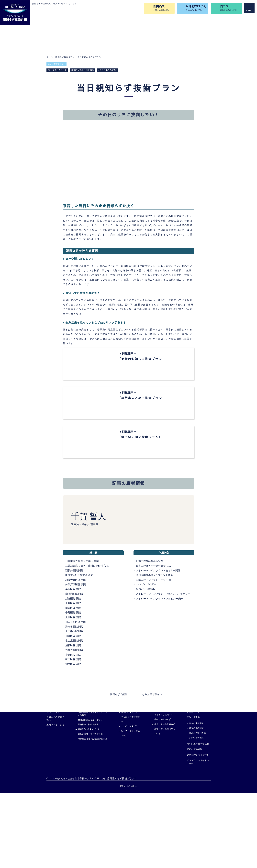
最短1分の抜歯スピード (89, 805)
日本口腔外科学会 (146, 608)
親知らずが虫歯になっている (165, 807)
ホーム (50, 57)
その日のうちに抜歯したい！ (88, 135)
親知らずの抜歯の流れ (55, 794)
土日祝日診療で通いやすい (90, 795)
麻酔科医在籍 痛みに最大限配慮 (93, 814)
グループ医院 (193, 792)
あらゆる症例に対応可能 (163, 783)
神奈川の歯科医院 (197, 808)
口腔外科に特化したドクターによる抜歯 (92, 789)
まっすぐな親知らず (164, 790)
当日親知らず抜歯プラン (89, 57)
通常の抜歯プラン (130, 787)
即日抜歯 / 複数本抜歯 (88, 800)
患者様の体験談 (194, 787)
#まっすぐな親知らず (57, 70)
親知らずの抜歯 (119, 769)
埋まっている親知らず (165, 800)
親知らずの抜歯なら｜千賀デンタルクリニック (55, 4)
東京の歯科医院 (196, 799)
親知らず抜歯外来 (129, 861)
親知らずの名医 (194, 824)
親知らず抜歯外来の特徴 (88, 781)
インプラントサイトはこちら (198, 837)
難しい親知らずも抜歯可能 (90, 809)
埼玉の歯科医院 (196, 803)
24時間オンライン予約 (198, 830)
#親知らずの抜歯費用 (108, 70)
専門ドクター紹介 (55, 801)
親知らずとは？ (54, 787)
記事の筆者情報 (144, 135)
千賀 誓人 (88, 564)
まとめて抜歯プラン (131, 802)
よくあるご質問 (194, 781)
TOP (49, 781)
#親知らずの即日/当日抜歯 (83, 70)
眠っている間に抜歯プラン (131, 809)
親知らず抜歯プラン (65, 57)
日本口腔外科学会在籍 (198, 819)
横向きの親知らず (163, 795)
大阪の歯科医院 (196, 813)
